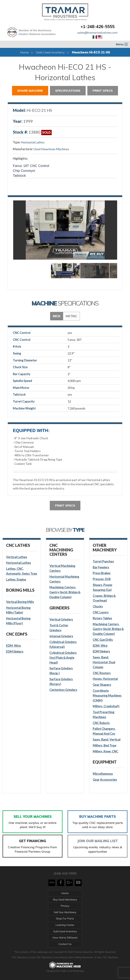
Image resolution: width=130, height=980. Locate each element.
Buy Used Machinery (65, 900)
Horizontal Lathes (33, 142)
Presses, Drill (102, 579)
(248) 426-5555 (65, 873)
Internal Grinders (61, 636)
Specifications (68, 91)
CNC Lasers (101, 612)
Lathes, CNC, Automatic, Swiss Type (22, 571)
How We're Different (65, 938)
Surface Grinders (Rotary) (61, 682)
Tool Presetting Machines (104, 715)
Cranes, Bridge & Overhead (104, 598)
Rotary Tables (102, 618)
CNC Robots (101, 723)
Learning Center (65, 925)
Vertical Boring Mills (20, 602)
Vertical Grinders (61, 619)
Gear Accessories (105, 780)
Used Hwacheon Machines (51, 149)
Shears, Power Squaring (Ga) (103, 587)
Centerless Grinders (63, 690)
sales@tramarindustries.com (97, 33)
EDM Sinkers (15, 652)
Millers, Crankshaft (106, 706)
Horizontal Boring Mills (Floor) (18, 621)
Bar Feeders (101, 567)
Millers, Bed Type (105, 745)
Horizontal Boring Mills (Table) (18, 610)
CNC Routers (102, 673)
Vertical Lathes (17, 557)
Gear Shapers (102, 685)
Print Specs (103, 91)
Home (24, 52)
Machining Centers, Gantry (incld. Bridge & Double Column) (65, 592)
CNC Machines (20, 957)
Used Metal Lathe (64, 957)
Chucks (98, 606)
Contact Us (65, 944)
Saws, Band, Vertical (107, 739)
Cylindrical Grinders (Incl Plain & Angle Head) (63, 658)
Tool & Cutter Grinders (59, 628)
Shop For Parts (65, 919)
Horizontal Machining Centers (64, 579)
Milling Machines (84, 957)
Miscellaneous (103, 774)
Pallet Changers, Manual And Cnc (104, 731)
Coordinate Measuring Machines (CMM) (107, 696)
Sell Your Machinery (65, 912)
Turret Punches (103, 561)
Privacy (65, 906)
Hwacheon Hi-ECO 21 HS (91, 52)
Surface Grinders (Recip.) (61, 671)
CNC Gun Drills (103, 640)
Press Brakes (102, 573)
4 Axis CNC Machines (107, 957)
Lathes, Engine (16, 579)
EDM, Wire (13, 646)
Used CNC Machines (41, 957)
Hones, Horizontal (105, 679)
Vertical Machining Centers (62, 568)
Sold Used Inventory (50, 52)
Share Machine (30, 91)
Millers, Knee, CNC (105, 751)
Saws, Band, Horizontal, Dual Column (104, 662)
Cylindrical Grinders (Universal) (63, 644)
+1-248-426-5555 (98, 27)
